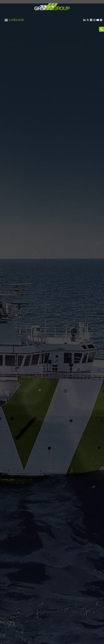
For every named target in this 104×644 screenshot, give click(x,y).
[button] (6, 20)
